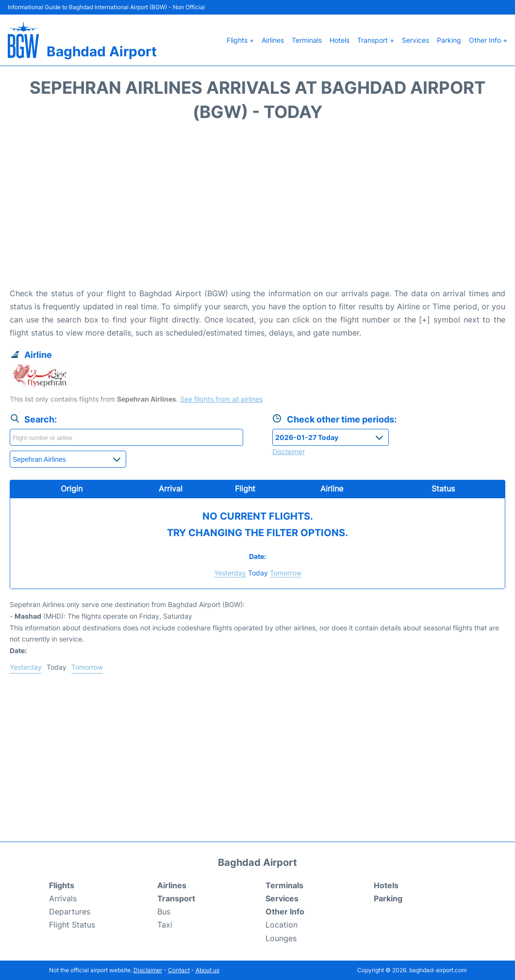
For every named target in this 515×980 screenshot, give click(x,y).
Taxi (165, 925)
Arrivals (63, 898)
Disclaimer (148, 970)
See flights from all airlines (221, 399)
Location (282, 925)
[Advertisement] (257, 209)
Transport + (376, 40)
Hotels (340, 40)
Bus (164, 912)
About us (208, 970)
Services (415, 40)
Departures (70, 912)
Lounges (281, 938)
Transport (176, 898)
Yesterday (230, 573)
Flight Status (72, 925)
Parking (449, 40)
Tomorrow (286, 573)
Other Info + (488, 40)
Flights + (240, 40)
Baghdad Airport (102, 51)
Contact (179, 970)
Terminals (307, 40)
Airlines (273, 40)
